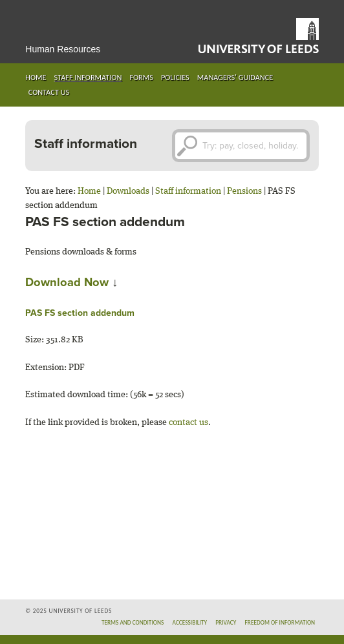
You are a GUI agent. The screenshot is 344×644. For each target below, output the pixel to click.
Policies (175, 77)
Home (36, 77)
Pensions (244, 191)
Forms (141, 77)
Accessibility (190, 623)
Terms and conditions (133, 623)
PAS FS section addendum (80, 313)
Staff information (88, 77)
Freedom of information (280, 623)
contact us (188, 422)
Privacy (226, 623)
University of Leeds (259, 36)
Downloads (128, 191)
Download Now (67, 282)
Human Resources (63, 49)
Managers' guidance (235, 77)
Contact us (49, 92)
